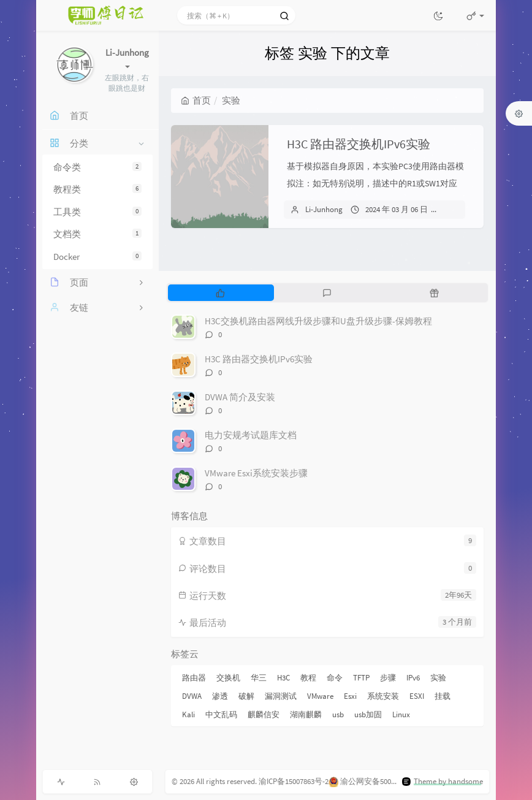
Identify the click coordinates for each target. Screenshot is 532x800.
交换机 (228, 678)
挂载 (443, 696)
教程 (308, 678)
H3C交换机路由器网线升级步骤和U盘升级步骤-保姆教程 (318, 321)
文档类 (97, 234)
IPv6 (413, 678)
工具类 (97, 212)
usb (338, 714)
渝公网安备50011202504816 (386, 781)
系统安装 (383, 696)
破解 (246, 696)
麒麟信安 (264, 714)
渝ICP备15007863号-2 (294, 781)
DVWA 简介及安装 (240, 397)
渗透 (220, 696)
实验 (438, 678)
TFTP (361, 678)
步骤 (388, 678)
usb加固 (368, 714)
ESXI (417, 696)
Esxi (350, 696)
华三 (259, 678)
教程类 (97, 189)
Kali (188, 714)
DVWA (192, 696)
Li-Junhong (324, 209)
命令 (335, 678)
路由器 (194, 678)
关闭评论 (465, 209)
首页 (196, 100)
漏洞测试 (281, 696)
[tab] (220, 292)
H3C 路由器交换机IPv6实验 (359, 144)
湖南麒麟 (306, 714)
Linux (401, 714)
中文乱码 (221, 714)
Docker (97, 257)
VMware (320, 696)
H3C (283, 678)
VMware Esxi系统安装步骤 (256, 473)
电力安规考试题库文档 (251, 435)
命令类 (97, 167)
